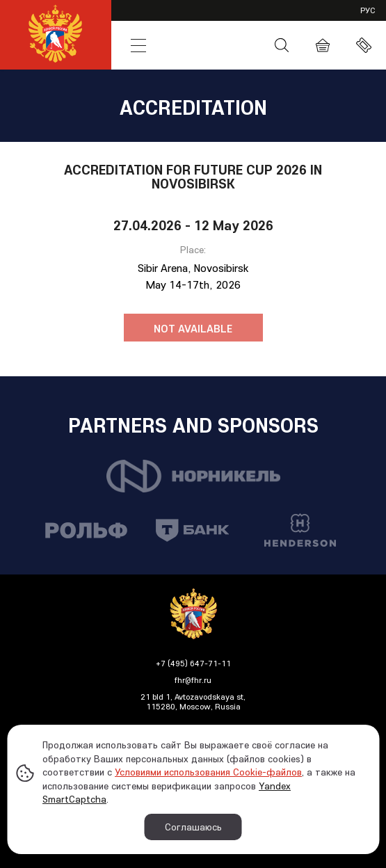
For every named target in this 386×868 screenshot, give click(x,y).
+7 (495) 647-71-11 (193, 663)
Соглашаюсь (193, 827)
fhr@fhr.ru (193, 680)
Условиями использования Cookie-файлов (208, 772)
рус (368, 10)
